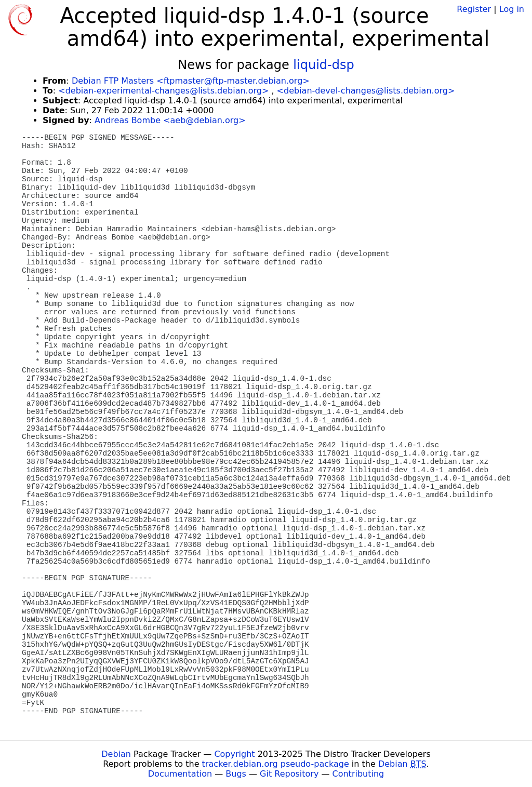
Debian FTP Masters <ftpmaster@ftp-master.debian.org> (191, 81)
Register (474, 9)
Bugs (236, 774)
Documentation (180, 774)
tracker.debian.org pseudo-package (276, 764)
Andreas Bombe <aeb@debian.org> (170, 120)
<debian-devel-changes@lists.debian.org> (366, 91)
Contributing (358, 774)
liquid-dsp (323, 65)
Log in (512, 9)
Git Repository (289, 774)
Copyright (234, 754)
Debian (116, 754)
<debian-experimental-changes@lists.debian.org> (163, 91)
